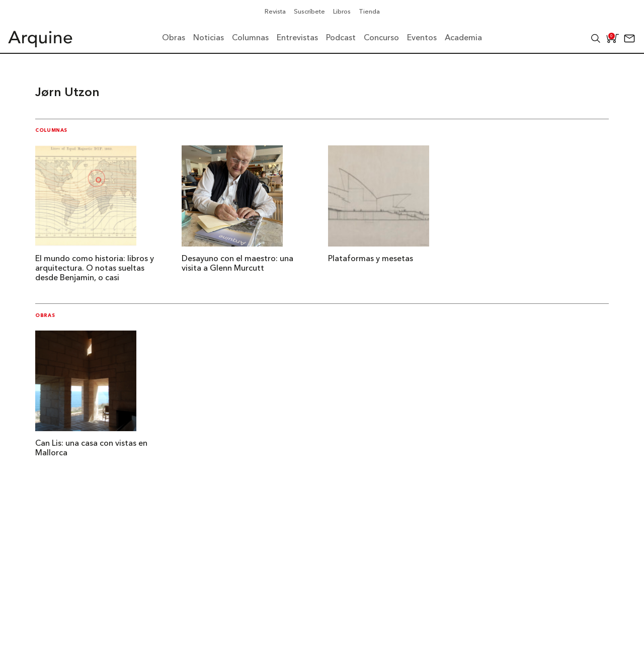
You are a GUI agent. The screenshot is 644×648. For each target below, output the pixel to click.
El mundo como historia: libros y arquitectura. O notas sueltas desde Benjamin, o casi (95, 269)
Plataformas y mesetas (371, 259)
